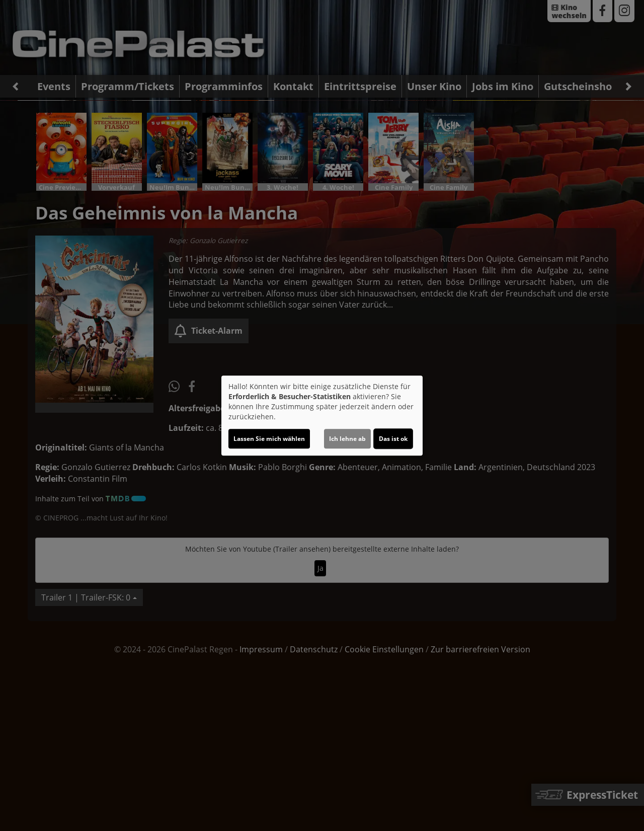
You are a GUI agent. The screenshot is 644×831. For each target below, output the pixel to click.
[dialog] (322, 416)
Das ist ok (393, 439)
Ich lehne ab (347, 439)
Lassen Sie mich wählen (269, 439)
